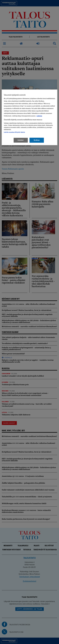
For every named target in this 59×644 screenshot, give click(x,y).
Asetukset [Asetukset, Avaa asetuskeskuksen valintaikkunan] (21, 140)
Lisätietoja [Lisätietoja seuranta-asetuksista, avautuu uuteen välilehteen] (39, 116)
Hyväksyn (37, 140)
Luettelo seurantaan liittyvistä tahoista (14, 132)
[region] (29, 117)
